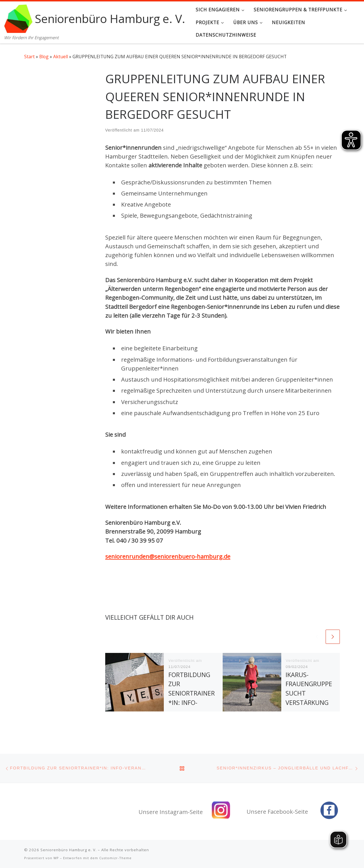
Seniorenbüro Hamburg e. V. (69, 850)
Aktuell (61, 57)
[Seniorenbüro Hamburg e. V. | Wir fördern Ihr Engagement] (18, 17)
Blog (44, 57)
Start (29, 57)
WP (56, 858)
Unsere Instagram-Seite (171, 812)
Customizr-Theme (115, 858)
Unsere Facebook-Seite (277, 812)
